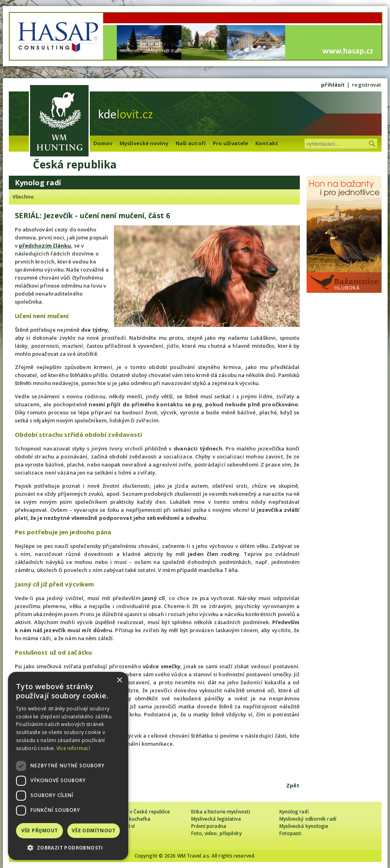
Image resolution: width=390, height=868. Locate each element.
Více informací (73, 748)
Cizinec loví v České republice (137, 812)
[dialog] (68, 766)
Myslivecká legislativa (216, 819)
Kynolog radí (294, 812)
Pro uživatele (230, 143)
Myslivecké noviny (144, 143)
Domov (103, 143)
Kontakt (267, 143)
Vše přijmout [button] (40, 830)
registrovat (367, 85)
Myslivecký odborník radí (308, 819)
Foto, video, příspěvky (216, 833)
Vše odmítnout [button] (94, 830)
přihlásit (333, 85)
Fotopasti (291, 833)
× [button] (119, 680)
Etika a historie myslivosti (221, 812)
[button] (68, 848)
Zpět (293, 785)
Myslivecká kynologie (304, 826)
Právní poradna (209, 826)
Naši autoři (191, 143)
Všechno (23, 197)
